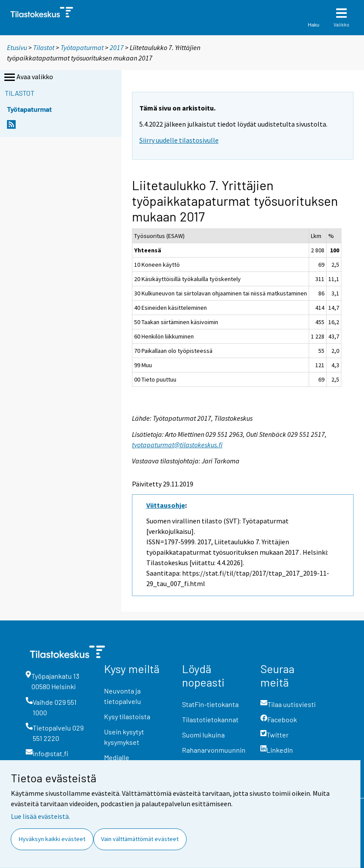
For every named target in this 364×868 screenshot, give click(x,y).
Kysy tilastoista (127, 716)
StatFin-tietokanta (210, 704)
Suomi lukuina (203, 735)
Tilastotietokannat (210, 719)
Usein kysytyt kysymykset (124, 737)
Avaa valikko (28, 77)
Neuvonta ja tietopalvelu (123, 696)
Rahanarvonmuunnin (214, 750)
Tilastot (44, 47)
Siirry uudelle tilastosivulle (179, 140)
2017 (117, 47)
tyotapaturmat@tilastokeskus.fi (177, 445)
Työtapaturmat (82, 47)
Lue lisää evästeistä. (40, 816)
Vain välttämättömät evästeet (140, 839)
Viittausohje (166, 505)
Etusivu (17, 47)
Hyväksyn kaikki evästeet (52, 839)
